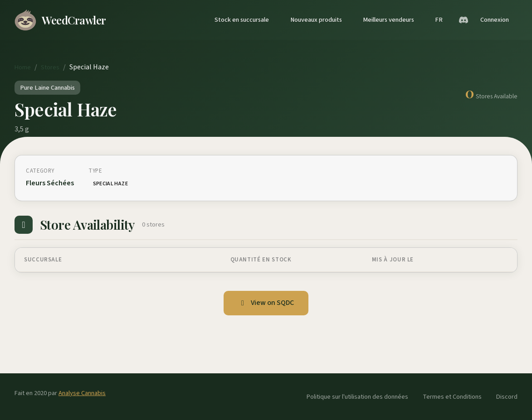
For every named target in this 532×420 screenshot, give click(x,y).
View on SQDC (266, 303)
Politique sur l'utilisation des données (357, 397)
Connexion (495, 20)
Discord (507, 397)
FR (439, 20)
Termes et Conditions (452, 397)
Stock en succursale (242, 20)
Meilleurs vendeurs (388, 20)
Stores (50, 67)
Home (23, 67)
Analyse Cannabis (82, 393)
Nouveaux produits (316, 20)
